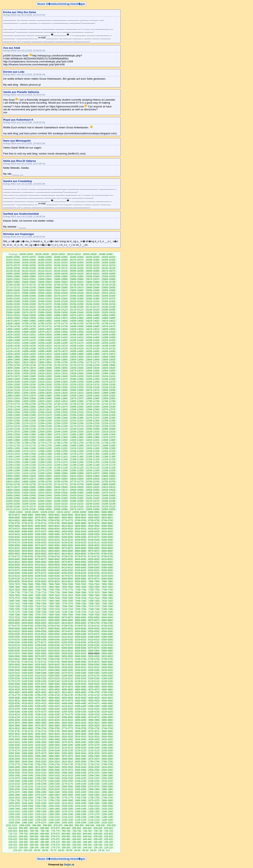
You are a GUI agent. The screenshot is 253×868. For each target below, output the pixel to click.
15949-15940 (92, 276)
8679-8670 (41, 559)
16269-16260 (29, 265)
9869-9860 (54, 518)
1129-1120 (81, 820)
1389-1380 (54, 812)
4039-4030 (41, 720)
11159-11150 (29, 468)
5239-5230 (41, 678)
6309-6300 (107, 640)
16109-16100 (61, 271)
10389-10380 (29, 498)
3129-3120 (81, 751)
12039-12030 (77, 432)
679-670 (55, 834)
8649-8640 (81, 559)
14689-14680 (92, 326)
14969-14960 (92, 315)
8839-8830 (41, 554)
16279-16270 (13, 265)
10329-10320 (13, 501)
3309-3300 (54, 745)
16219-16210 (108, 265)
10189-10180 (13, 507)
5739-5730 (14, 662)
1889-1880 (27, 795)
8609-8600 (27, 562)
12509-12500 (108, 412)
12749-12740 (61, 404)
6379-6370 (14, 640)
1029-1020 (107, 823)
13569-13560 (92, 371)
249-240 (87, 845)
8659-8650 (67, 559)
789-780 (45, 831)
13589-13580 (61, 371)
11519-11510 (13, 454)
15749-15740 (77, 285)
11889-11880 (92, 437)
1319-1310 (41, 814)
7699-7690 (67, 593)
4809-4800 (81, 692)
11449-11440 (13, 457)
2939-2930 (14, 759)
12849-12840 (13, 401)
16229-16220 (92, 265)
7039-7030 (94, 615)
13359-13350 (92, 379)
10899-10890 (108, 476)
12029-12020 (92, 432)
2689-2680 (27, 767)
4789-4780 (107, 692)
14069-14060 (77, 351)
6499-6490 (67, 634)
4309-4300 (107, 709)
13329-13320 (29, 382)
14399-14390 (108, 337)
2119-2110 (41, 787)
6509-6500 (54, 634)
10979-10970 (92, 473)
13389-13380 (45, 379)
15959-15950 (77, 276)
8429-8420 (54, 568)
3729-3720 (27, 731)
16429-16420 (108, 257)
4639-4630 (94, 698)
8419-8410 (67, 568)
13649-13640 (77, 368)
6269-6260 (54, 642)
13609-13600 (29, 371)
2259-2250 (67, 781)
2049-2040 (27, 789)
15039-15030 (92, 313)
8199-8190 (41, 576)
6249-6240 (81, 642)
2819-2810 (67, 762)
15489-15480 (45, 296)
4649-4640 (81, 698)
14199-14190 (92, 346)
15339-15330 (61, 301)
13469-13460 (29, 376)
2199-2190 (41, 784)
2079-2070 (94, 787)
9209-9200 (81, 540)
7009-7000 (27, 617)
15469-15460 (77, 296)
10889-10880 (13, 479)
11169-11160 (13, 468)
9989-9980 (107, 512)
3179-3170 (14, 751)
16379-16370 (77, 260)
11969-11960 (77, 434)
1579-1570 (14, 806)
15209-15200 (45, 307)
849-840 (87, 828)
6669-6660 (54, 629)
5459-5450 (67, 670)
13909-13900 (108, 357)
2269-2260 (54, 781)
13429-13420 (92, 376)
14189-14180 (108, 346)
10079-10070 (77, 509)
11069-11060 (61, 471)
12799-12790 (92, 401)
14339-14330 (92, 340)
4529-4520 (27, 703)
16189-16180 (45, 268)
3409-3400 (27, 742)
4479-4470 (94, 703)
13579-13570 (77, 371)
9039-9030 (94, 545)
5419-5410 (14, 673)
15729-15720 (108, 285)
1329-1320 (27, 814)
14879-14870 (13, 321)
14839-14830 (77, 321)
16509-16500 (90, 254)
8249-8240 (81, 573)
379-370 (55, 842)
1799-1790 (41, 798)
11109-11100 (108, 468)
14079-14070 (61, 351)
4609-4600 (27, 701)
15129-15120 (61, 310)
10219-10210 (77, 504)
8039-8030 (41, 581)
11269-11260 (77, 462)
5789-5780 (54, 659)
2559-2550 (94, 770)
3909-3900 (107, 723)
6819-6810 (67, 623)
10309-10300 (45, 501)
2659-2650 (67, 767)
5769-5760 (81, 659)
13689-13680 (13, 368)
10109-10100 (29, 509)
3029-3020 (107, 753)
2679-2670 (41, 767)
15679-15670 (77, 288)
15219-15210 (29, 307)
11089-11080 (29, 471)
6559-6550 (94, 631)
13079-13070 (92, 390)
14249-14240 (13, 346)
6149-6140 (107, 645)
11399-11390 (92, 457)
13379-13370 (61, 379)
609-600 (23, 837)
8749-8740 (54, 556)
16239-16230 (77, 265)
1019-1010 (11, 825)
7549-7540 (54, 598)
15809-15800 (92, 282)
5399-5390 (41, 673)
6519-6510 (41, 634)
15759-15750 (61, 285)
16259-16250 (45, 265)
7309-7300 (54, 606)
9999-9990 (94, 512)
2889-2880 (81, 759)
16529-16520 (58, 254)
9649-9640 (27, 526)
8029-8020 (54, 581)
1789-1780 (54, 798)
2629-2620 (107, 767)
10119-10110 (13, 509)
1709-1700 (54, 800)
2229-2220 (107, 781)
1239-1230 (41, 817)
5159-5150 (41, 681)
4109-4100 (54, 717)
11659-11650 (13, 448)
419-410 (13, 842)
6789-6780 (107, 623)
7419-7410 (14, 604)
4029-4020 (54, 720)
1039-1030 (94, 823)
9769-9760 (81, 520)
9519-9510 (94, 529)
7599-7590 (94, 595)
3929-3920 (81, 723)
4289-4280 (27, 712)
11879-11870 (108, 437)
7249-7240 (27, 609)
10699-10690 (92, 484)
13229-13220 (77, 385)
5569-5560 (27, 667)
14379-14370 (29, 340)
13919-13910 (92, 357)
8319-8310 (94, 570)
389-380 (45, 842)
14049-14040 (108, 351)
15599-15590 (92, 290)
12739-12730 (77, 404)
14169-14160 (29, 349)
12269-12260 (45, 423)
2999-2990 (41, 756)
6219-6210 (14, 645)
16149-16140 (108, 268)
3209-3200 (81, 748)
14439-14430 (45, 337)
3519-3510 (94, 737)
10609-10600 (13, 490)
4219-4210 (14, 715)
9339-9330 (14, 537)
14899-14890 (92, 318)
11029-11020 (13, 473)
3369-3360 (81, 742)
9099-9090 (14, 545)
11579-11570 (29, 451)
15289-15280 (29, 304)
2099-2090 (67, 787)
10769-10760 (92, 482)
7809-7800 (27, 590)
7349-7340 (107, 604)
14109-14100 (13, 351)
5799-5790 (41, 659)
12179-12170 (77, 426)
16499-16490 (106, 254)
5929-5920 (81, 654)
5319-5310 (41, 676)
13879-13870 (45, 360)
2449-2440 (27, 776)
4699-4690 (14, 698)
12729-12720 (92, 404)
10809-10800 (29, 482)
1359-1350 (94, 812)
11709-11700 (45, 446)
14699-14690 (77, 326)
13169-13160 (61, 387)
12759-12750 (45, 404)
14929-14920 (45, 318)
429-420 (109, 839)
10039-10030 (32, 512)
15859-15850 (13, 282)
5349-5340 (107, 673)
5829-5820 (107, 656)
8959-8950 (94, 548)
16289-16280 (108, 263)
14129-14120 (92, 349)
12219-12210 (13, 426)
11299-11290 (29, 462)
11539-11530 (92, 451)
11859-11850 (29, 440)
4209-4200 (27, 715)
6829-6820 (54, 623)
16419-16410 (13, 260)
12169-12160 (92, 426)
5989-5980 (107, 651)
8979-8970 (67, 548)
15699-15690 (45, 288)
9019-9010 (14, 548)
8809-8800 (81, 554)
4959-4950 (94, 687)
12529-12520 (77, 412)
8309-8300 (107, 570)
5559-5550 (41, 667)
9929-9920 (81, 515)
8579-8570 (67, 562)
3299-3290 (67, 745)
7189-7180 (107, 609)
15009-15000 (29, 315)
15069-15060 (45, 313)
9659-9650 (14, 526)
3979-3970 (14, 723)
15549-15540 (61, 293)
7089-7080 (27, 615)
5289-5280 (81, 676)
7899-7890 (14, 587)
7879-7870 (41, 587)
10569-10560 (77, 490)
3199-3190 (94, 748)
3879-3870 (41, 726)
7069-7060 (54, 615)
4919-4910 (41, 690)
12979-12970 (29, 396)
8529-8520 (27, 565)
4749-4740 (54, 695)
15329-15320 (77, 301)
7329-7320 (27, 606)
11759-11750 (77, 443)
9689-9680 (81, 523)
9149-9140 (54, 543)
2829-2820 (54, 762)
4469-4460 (107, 703)
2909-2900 (54, 759)
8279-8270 (41, 573)
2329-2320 (81, 778)
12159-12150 (108, 426)
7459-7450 (67, 601)
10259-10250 (13, 504)
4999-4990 (41, 687)
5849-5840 (81, 656)
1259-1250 (14, 817)
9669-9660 (107, 523)
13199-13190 (13, 387)
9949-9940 (54, 515)
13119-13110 (29, 390)
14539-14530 (108, 332)
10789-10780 (61, 482)
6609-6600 (27, 631)
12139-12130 (29, 429)
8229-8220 (107, 573)
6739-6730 (67, 626)
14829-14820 (92, 321)
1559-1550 (41, 806)
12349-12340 (29, 421)
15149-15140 (29, 310)
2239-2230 (94, 781)
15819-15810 (77, 282)
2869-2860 (107, 759)
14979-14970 (77, 315)
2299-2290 (14, 781)
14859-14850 (45, 321)
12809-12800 (77, 401)
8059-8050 (14, 581)
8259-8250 (67, 573)
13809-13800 (45, 362)
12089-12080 (108, 429)
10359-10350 (77, 498)
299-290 (34, 845)
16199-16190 (29, 268)
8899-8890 (67, 551)
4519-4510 (41, 703)
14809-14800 (13, 324)
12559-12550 (29, 412)
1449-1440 (81, 809)
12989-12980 (13, 396)
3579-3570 (14, 737)
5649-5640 (27, 665)
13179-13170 (45, 387)
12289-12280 (13, 423)
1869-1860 (54, 795)
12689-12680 (45, 407)
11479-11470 (77, 454)
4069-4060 (107, 717)
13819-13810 (29, 362)
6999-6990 (41, 617)
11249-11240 (108, 462)
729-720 (109, 831)
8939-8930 (14, 551)
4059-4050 (14, 720)
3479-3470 (41, 739)
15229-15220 (13, 307)
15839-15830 (45, 282)
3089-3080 (27, 753)
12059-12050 (45, 432)
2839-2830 (41, 762)
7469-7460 (54, 601)
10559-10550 (92, 490)
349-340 (87, 842)
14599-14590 (13, 332)
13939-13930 (61, 357)
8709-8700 (107, 556)
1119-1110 (94, 820)
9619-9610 (67, 526)
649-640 (87, 834)
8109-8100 (54, 579)
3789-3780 (54, 728)
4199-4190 (41, 715)
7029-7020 (107, 615)
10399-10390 (13, 498)
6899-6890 (67, 620)
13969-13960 (13, 357)
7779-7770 (67, 590)
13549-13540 (13, 373)
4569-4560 (81, 701)
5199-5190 (94, 678)
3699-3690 (67, 731)
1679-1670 (94, 800)
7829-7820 (107, 587)
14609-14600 (108, 329)
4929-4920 (27, 690)
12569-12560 (13, 412)
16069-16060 (13, 274)
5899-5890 (14, 656)
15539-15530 (77, 293)
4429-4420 (54, 706)
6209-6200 (27, 645)
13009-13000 (92, 393)
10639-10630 (77, 487)
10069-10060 (92, 509)
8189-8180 (54, 576)
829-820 (109, 828)
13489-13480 (108, 373)
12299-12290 (108, 421)
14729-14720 (29, 326)
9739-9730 (14, 523)
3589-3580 (107, 734)
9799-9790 (41, 520)
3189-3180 (107, 748)
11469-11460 (92, 454)
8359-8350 (41, 570)
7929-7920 (81, 584)
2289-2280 (27, 781)
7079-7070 (41, 615)
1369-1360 (81, 812)
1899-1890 (14, 795)
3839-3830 (94, 726)
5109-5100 (107, 681)
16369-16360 (92, 260)
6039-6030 (41, 651)
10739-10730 (29, 484)
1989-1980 (107, 789)
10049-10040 (16, 512)
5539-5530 (67, 667)
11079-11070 (45, 471)
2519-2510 (41, 773)
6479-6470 (94, 634)
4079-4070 (94, 717)
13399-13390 (29, 379)
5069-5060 (54, 684)
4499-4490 (67, 703)
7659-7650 (14, 595)
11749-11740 (92, 443)
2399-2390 (94, 776)
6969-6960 (81, 617)
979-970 (58, 825)
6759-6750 (41, 626)
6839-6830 (41, 623)
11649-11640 (29, 448)
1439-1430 (94, 809)
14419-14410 (77, 337)
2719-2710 (94, 764)
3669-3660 (107, 731)
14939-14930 (29, 318)
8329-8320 (81, 570)
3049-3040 (81, 753)
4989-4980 (54, 687)
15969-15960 (61, 276)
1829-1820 (107, 795)
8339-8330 (67, 570)
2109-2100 (54, 787)
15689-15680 (61, 288)
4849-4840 (27, 692)
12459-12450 (77, 415)
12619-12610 (45, 410)
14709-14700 (61, 326)
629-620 (109, 834)
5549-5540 (54, 667)
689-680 (45, 834)
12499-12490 (13, 415)
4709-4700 (107, 695)
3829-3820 (107, 726)
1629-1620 (54, 803)
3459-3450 (67, 739)
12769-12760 (29, 404)
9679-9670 (94, 523)
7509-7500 (107, 598)
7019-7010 (14, 617)
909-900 (23, 828)
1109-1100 (107, 820)
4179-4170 (67, 715)
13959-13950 (29, 357)
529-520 (109, 837)
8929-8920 (27, 551)
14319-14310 (13, 343)
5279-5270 (94, 676)
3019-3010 (14, 756)
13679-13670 (29, 368)
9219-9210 (67, 540)
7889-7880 (27, 587)
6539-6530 (14, 634)
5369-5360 (81, 673)
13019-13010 (77, 393)
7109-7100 (107, 612)
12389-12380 (77, 418)
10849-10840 (77, 479)
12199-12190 (45, 426)
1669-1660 (107, 800)
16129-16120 (29, 271)
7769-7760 (81, 590)
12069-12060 (29, 432)
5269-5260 (107, 676)
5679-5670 (94, 662)
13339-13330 (13, 382)
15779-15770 (29, 285)
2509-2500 (54, 773)
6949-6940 (107, 617)
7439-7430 (94, 601)
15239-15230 (108, 304)
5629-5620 (54, 665)
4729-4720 (81, 695)
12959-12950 (61, 396)
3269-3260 (107, 745)
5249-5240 (27, 678)
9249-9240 (27, 540)
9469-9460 (54, 532)
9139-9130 (67, 543)
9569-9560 (27, 529)
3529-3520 (81, 737)
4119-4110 (41, 717)
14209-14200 (77, 346)
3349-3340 (107, 742)
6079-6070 (94, 648)
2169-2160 (81, 784)
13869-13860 (61, 360)
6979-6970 (67, 617)
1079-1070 (41, 823)
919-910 (13, 828)
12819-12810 (61, 401)
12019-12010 (108, 432)
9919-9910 (94, 515)
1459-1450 (67, 809)
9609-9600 (81, 526)
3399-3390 (41, 742)
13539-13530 (29, 373)
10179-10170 (29, 507)
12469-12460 (61, 415)
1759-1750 (94, 798)
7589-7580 (107, 595)
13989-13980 (92, 354)
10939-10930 (45, 476)
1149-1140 (54, 820)
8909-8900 (54, 551)
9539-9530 (67, 529)
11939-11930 (13, 437)
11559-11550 (61, 451)
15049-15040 (77, 313)
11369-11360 (29, 459)
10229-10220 (61, 504)
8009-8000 (81, 581)
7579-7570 (14, 598)
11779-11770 (45, 443)
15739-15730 (92, 285)
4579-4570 (67, 701)
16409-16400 (29, 260)
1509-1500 (107, 806)
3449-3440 (81, 739)
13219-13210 (92, 385)
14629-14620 (77, 329)
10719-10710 (61, 484)
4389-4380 (107, 706)
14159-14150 (45, 349)
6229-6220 (107, 642)
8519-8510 (41, 565)
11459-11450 (108, 454)
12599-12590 (77, 410)
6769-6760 (27, 626)
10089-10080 (61, 509)
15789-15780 (13, 285)
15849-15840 (29, 282)
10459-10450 (29, 495)
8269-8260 (54, 573)
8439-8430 (41, 568)
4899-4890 (67, 690)
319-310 (13, 845)
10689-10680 (108, 484)
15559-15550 (45, 293)
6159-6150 (94, 645)
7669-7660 (107, 593)
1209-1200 (81, 817)
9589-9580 (107, 526)
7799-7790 (41, 590)
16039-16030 (61, 274)
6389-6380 (107, 637)
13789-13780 (77, 362)
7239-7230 (41, 609)
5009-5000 (27, 687)
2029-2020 (54, 789)
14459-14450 (13, 337)
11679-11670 (92, 446)
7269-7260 (107, 606)
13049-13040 (29, 393)
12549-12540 (45, 412)
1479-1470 (41, 809)
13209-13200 (108, 385)
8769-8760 (27, 556)
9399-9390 (41, 534)
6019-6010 (67, 651)
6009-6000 (81, 651)
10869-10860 (45, 479)
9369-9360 (81, 534)
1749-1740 (107, 798)
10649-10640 (61, 487)
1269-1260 (107, 814)
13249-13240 (45, 385)
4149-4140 (107, 715)
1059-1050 (67, 823)
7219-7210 (67, 609)
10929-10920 (61, 476)
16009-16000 (108, 274)
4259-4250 (67, 712)
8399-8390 (94, 568)
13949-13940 (45, 357)
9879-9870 (41, 518)
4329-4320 (81, 709)
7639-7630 (41, 595)
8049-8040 (27, 581)
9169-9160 (27, 543)
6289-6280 (27, 642)
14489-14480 (77, 335)
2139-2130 (14, 787)
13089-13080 (77, 390)
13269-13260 (13, 385)
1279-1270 (94, 814)
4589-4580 (54, 701)
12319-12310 (77, 421)
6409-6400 (81, 637)
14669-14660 (13, 329)
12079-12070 (13, 432)
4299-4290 (14, 712)
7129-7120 (81, 612)
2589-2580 (54, 770)
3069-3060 (54, 753)
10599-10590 (29, 490)
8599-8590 (41, 562)
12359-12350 (13, 421)
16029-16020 (77, 274)
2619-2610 (14, 770)
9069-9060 (54, 545)
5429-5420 (107, 670)
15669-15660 (92, 288)
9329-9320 (27, 537)
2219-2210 (14, 784)
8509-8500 (54, 565)
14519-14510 (29, 335)
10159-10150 (61, 507)
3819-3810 (14, 728)
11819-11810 (92, 440)
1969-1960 (27, 792)
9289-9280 (81, 537)
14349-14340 (77, 340)
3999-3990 (94, 720)
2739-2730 (67, 764)
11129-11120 (77, 468)
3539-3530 (67, 737)
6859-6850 (14, 623)
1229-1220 (54, 817)
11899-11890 (77, 437)
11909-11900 (61, 437)
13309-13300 (61, 382)
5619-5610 (67, 665)
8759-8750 (41, 556)
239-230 (98, 845)
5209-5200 (81, 678)
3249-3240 (27, 748)
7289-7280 (81, 606)
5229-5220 (54, 678)
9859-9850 (67, 518)
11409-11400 (77, 457)
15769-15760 (45, 285)
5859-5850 (67, 656)
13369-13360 (77, 379)
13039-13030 (45, 393)
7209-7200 (81, 609)
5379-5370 (67, 673)
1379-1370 (67, 812)
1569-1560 (27, 806)
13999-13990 (77, 354)
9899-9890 (14, 518)
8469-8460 (107, 565)
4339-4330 (67, 709)
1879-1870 (41, 795)
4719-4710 (94, 695)
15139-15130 (45, 310)
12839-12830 (29, 401)
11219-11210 (45, 465)
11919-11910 (45, 437)
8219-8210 (14, 576)
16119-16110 (45, 271)
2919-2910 (41, 759)
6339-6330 (67, 640)
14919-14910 (61, 318)
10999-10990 (61, 473)
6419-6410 (67, 637)
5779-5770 (67, 659)
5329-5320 (27, 676)
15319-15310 (92, 301)
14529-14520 (13, 335)
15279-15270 (45, 304)
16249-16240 (61, 265)
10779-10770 (77, 482)
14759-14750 (92, 324)
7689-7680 (81, 593)
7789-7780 (54, 590)
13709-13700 (92, 365)
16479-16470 (29, 257)
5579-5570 (14, 667)
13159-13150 (77, 387)
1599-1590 (94, 803)
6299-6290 (14, 642)
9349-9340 (107, 534)
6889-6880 (81, 620)
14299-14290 (45, 343)
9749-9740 (107, 520)
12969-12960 (45, 396)
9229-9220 (54, 540)
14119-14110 (108, 349)
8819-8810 (67, 554)
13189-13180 (29, 387)
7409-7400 (27, 604)
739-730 (98, 831)
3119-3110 (94, 751)
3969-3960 (27, 723)
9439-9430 (94, 532)
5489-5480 (27, 670)
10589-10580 (45, 490)
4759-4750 (41, 695)
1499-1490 (14, 809)
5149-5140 (54, 681)
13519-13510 (61, 373)
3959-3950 (41, 723)
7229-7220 (54, 609)
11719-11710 (29, 446)
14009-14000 (61, 354)
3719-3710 (41, 731)
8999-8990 (41, 548)
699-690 (34, 834)
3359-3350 (94, 742)
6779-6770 (14, 626)
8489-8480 (81, 565)
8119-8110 (41, 579)
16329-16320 (45, 263)
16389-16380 (61, 260)
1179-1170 (14, 820)
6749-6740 (54, 626)
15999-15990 (13, 276)
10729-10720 (45, 484)
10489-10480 (92, 493)
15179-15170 (92, 307)
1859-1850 (67, 795)
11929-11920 (29, 437)
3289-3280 (81, 745)
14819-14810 (108, 321)
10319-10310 (29, 501)
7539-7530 (67, 598)
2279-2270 (41, 781)
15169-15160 (108, 307)
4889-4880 (81, 690)
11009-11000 (45, 473)
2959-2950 (94, 756)
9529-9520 (81, 529)
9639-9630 (41, 526)
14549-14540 (92, 332)
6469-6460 (107, 634)
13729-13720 (61, 365)
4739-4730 (67, 695)
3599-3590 (94, 734)
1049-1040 (81, 823)
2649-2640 (81, 767)
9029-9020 (107, 545)
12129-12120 (45, 429)
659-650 (77, 834)
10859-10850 (61, 479)
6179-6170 (67, 645)
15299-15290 (13, 304)
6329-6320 (81, 640)
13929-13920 (77, 357)
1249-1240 (27, 817)
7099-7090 (14, 615)
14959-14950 (108, 315)
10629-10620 (92, 487)
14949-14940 (13, 318)
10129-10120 (108, 507)
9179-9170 (14, 543)
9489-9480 (27, 532)
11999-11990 (29, 434)
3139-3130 (67, 751)
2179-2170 (67, 784)
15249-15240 (92, 304)
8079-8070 (94, 579)
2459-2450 (14, 776)
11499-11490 (45, 454)
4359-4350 (41, 709)
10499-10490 (77, 493)
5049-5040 (81, 684)
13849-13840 (92, 360)
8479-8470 (94, 565)
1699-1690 (67, 800)
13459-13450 (45, 376)
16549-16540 (26, 254)
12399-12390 (61, 418)
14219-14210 (61, 346)
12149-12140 (13, 429)
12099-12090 (92, 429)
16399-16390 (45, 260)
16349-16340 (13, 263)
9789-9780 (54, 520)
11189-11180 (92, 465)
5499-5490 (14, 670)
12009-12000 (13, 434)
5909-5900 (107, 654)
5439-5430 (94, 670)
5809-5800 (27, 659)
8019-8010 (67, 581)
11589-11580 (13, 451)
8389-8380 (107, 568)
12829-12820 (45, 401)
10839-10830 (92, 479)
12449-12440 (92, 415)
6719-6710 (94, 626)
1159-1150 (41, 820)
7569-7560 (27, 598)
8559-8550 (94, 562)
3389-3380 (54, 742)
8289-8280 (27, 573)
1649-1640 (27, 803)
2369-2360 (27, 778)
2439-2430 (41, 776)
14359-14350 (61, 340)
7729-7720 (27, 593)
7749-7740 (107, 590)
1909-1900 (107, 792)
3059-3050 (67, 753)
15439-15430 (13, 299)
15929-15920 (13, 279)
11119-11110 (92, 468)
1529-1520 (81, 806)
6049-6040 (27, 651)
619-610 (13, 837)
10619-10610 (108, 487)
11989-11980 (45, 434)
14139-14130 (77, 349)
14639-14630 (61, 329)
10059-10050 (108, 509)
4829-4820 (54, 692)
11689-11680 (77, 446)
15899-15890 (61, 279)
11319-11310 (108, 459)
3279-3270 (94, 745)
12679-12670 (61, 407)
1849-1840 (81, 795)
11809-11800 (108, 440)
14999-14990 (45, 315)
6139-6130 (14, 648)
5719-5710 (41, 662)
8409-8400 (81, 568)
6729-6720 (81, 626)
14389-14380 (13, 340)
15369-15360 (13, 301)
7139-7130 (67, 612)
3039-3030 (94, 753)
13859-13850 (77, 360)
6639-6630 (94, 629)
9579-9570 (14, 529)
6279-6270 (41, 642)
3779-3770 (67, 728)
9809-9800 (27, 520)
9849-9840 (81, 518)
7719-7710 (41, 593)
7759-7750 (94, 590)
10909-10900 (92, 476)
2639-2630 (94, 767)
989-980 (47, 825)
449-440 (87, 839)
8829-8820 (54, 554)
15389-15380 (92, 299)
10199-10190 (108, 504)
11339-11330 (77, 459)
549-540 (87, 837)
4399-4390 (94, 706)
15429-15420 (29, 299)
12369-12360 (108, 418)
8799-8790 (94, 554)
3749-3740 (107, 728)
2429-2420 (54, 776)
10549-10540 (108, 490)
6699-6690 (14, 629)
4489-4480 (81, 703)
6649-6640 (81, 629)
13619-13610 (13, 371)
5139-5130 (67, 681)
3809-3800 (27, 728)
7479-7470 (41, 601)
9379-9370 (67, 534)
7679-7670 (94, 593)
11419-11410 (61, 457)
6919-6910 (41, 620)
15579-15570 (13, 293)
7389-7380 (54, 604)
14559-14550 (77, 332)
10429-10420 (77, 495)
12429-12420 (13, 418)
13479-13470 (13, 376)
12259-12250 (61, 423)
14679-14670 (108, 326)
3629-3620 (54, 734)
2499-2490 (67, 773)
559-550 (77, 837)
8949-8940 (107, 548)
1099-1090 (14, 823)
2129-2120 (27, 787)
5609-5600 (81, 665)
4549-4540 (107, 701)
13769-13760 (108, 362)
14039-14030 (13, 354)
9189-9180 (107, 540)
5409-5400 (27, 673)
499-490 (34, 839)
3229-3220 (54, 748)
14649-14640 (45, 329)
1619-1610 (67, 803)
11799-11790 (13, 443)
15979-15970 (45, 276)
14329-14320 (108, 340)
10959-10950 (13, 476)
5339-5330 (14, 676)
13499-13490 (92, 373)
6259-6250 (67, 642)
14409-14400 (92, 337)
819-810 (13, 831)
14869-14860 (29, 321)
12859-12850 (108, 398)
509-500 (23, 839)
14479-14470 (92, 335)
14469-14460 (108, 335)
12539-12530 (61, 412)
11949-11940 (108, 434)
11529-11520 (108, 451)
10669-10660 (29, 487)
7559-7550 (41, 598)
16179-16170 (61, 268)
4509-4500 (54, 703)
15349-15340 (45, 301)
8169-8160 (81, 576)
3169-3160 (27, 751)
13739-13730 (45, 365)
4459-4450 (14, 706)
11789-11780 (29, 443)
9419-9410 (14, 534)
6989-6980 (54, 617)
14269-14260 (92, 343)
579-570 (55, 837)
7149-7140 (54, 612)
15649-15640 (13, 290)
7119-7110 (94, 612)
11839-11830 (61, 440)
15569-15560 (29, 293)
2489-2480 (81, 773)
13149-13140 (92, 387)
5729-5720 (27, 662)
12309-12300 (92, 421)
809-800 (23, 831)
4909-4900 (54, 690)
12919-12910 (13, 398)
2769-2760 (27, 764)
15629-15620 (45, 290)
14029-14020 (29, 354)
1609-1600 (81, 803)
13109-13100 (45, 390)
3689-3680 (81, 731)
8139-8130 (14, 579)
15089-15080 (13, 313)
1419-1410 (14, 812)
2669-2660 (54, 767)
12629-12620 (29, 410)
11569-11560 (45, 451)
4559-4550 (94, 701)
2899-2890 (67, 759)
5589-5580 (107, 665)
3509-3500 (107, 737)
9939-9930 (67, 515)
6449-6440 (27, 637)
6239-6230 (94, 642)
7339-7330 (14, 606)
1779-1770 (67, 798)
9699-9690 (67, 523)
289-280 (45, 845)
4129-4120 (27, 717)
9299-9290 (67, 537)
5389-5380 (54, 673)
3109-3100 (107, 751)
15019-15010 (13, 315)
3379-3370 (67, 742)
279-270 (55, 845)
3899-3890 (14, 726)
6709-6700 (107, 626)
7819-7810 (14, 590)
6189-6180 (54, 645)
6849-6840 (27, 623)
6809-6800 (81, 623)
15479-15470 (61, 296)
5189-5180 (107, 678)
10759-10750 (108, 482)
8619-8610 (14, 562)
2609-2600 (27, 770)
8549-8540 (107, 562)
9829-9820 (107, 518)
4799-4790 (94, 692)
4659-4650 (67, 698)
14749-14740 (108, 324)
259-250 (77, 845)
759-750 (77, 831)
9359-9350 (94, 534)
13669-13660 (45, 368)
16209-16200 (13, 268)
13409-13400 (13, 379)
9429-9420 (107, 532)
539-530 (98, 837)
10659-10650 (45, 487)
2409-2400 (81, 776)
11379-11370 (13, 459)
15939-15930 (108, 276)
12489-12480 (29, 415)
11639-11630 (45, 448)
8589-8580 (54, 562)
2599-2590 (41, 770)
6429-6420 (54, 637)
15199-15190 (61, 307)
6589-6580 (54, 631)
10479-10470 (108, 493)
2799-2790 (94, 762)
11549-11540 (77, 451)
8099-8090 (67, 579)
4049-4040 (27, 720)
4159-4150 (94, 715)
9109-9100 (107, 543)
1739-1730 (14, 800)
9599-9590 (94, 526)
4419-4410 (67, 706)
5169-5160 (27, 681)
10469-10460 (13, 495)
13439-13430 (77, 376)
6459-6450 (14, 637)
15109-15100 (92, 310)
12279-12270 (29, 423)
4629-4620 (107, 698)
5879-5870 (41, 656)
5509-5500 (107, 667)
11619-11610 (77, 448)
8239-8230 (94, 573)
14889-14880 (108, 318)
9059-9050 (67, 545)
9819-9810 (14, 520)
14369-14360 (45, 340)
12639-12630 (13, 410)
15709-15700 (29, 288)
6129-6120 (27, 648)
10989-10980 (77, 473)
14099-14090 (29, 351)
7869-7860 (54, 587)
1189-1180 (107, 817)
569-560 (66, 837)
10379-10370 (45, 498)
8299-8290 (14, 573)
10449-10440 (45, 495)
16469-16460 (45, 257)
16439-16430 (92, 257)
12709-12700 (13, 407)
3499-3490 (14, 739)
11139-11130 (61, 468)
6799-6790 (94, 623)
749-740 (87, 831)
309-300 (23, 845)
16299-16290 (92, 263)
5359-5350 (94, 673)
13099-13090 (61, 390)
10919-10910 (77, 476)
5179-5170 (14, 681)
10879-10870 (29, 479)
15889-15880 (77, 279)
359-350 (77, 842)
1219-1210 (67, 817)
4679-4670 (41, 698)
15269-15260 (61, 304)
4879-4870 (94, 690)
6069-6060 (107, 648)
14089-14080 (45, 351)
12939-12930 (92, 396)
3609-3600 (81, 734)
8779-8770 (14, 556)
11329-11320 (92, 459)
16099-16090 (77, 271)
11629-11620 (61, 448)
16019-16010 (92, 274)
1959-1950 (41, 792)
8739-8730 (67, 556)
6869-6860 (107, 620)
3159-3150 (41, 751)
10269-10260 (108, 501)
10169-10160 (45, 507)
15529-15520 (92, 293)
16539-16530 (42, 254)
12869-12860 (92, 398)
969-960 (69, 825)
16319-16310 (61, 263)
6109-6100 (54, 648)
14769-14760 (77, 324)
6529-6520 (27, 634)
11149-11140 (45, 468)
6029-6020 (54, 651)
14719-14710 (45, 326)
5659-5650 (14, 665)
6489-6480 (81, 634)
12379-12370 (92, 418)
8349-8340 (54, 570)
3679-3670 (94, 731)
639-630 (98, 834)
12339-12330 (45, 421)
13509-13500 (77, 373)
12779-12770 (13, 404)
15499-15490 (29, 296)
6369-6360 (27, 640)
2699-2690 (14, 767)
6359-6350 (41, 640)
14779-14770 (61, 324)
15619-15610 (61, 290)
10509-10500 (61, 493)
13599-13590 (45, 371)
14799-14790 (29, 324)
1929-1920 (81, 792)
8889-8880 (81, 551)
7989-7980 (107, 581)
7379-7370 (67, 604)
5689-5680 (81, 662)
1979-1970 (14, 792)
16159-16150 (92, 268)
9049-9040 (81, 545)
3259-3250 (14, 748)
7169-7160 (27, 612)
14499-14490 (61, 335)
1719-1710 (41, 800)
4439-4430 (41, 706)
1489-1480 (27, 809)
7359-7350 (94, 604)
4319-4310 (94, 709)
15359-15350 (29, 301)
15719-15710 (13, 288)
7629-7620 (54, 595)
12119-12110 (61, 429)
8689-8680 (27, 559)
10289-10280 (77, 501)
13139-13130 (108, 387)
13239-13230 (61, 385)
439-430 (98, 839)
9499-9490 (14, 532)
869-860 (66, 828)
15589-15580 (108, 290)
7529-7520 (81, 598)
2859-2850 (14, 762)
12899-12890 (45, 398)
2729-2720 (81, 764)
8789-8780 (107, 554)
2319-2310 (94, 778)
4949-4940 (107, 687)
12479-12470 (45, 415)
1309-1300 (54, 814)
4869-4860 (107, 690)
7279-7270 (94, 606)
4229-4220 (107, 712)
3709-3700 (54, 731)
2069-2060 (107, 787)
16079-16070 (108, 271)
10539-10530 (13, 493)
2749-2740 (54, 764)
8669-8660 (54, 559)
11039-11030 (108, 471)
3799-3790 (41, 728)
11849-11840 (45, 440)
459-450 (77, 839)
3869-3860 (54, 726)
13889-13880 (29, 360)
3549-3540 (54, 737)
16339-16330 (29, 263)
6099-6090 (67, 648)
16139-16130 (13, 271)
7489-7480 (27, 601)
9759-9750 (94, 520)
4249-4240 (81, 712)
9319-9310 (41, 537)
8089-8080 (81, 579)
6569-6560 (81, 631)
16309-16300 (77, 263)
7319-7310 (41, 606)
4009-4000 (81, 720)
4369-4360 (27, 709)
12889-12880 (61, 398)
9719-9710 (41, 523)
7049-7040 (81, 615)
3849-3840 (81, 726)
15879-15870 (92, 279)
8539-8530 (14, 565)
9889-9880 (27, 518)
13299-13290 (77, 382)
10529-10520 (29, 493)
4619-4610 (14, 701)
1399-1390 (41, 812)
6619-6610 (14, 631)
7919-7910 (94, 584)
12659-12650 (92, 407)
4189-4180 (54, 715)
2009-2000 (81, 789)
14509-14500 (45, 335)
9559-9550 (41, 529)
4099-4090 (67, 717)
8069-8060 (107, 579)
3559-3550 (41, 737)
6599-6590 (41, 631)
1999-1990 (94, 789)
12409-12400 (45, 418)
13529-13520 (45, 373)
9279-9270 (94, 537)
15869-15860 (108, 279)
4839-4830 (41, 692)
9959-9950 (41, 515)
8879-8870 (94, 551)
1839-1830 (94, 795)
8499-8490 (67, 565)
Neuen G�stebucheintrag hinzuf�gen (61, 4)
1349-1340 (107, 812)
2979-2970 (67, 756)
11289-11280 (45, 462)
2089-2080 (81, 787)
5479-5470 (41, 670)
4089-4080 (81, 717)
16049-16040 (45, 274)
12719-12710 (108, 404)
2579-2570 (67, 770)
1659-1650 (14, 803)
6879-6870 (94, 620)
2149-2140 (107, 784)
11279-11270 (61, 462)
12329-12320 (61, 421)
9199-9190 (94, 540)
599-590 (34, 837)
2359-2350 (41, 778)
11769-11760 (61, 443)
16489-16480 (13, 257)
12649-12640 (108, 407)
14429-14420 (61, 337)
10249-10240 (29, 504)
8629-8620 (107, 559)
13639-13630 (92, 368)
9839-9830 (94, 518)
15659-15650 (108, 288)
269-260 (66, 845)
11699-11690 (61, 446)
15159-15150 (13, 310)
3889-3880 (27, 726)
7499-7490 (14, 601)
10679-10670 (13, 487)
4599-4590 (41, 701)
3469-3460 (54, 739)
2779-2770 (14, 764)
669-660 (66, 834)
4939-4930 (14, 690)
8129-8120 (27, 579)
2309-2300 (107, 778)
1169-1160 (27, 820)
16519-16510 (74, 254)
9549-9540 (54, 529)
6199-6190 (41, 645)
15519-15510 (108, 293)
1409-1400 (27, 812)
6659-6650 (67, 629)
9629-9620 (54, 526)
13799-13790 (61, 362)
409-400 (23, 842)
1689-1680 (81, 800)
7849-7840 (81, 587)
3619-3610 (67, 734)
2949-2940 (107, 756)
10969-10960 (108, 473)
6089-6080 (81, 648)
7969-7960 (27, 584)
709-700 (23, 834)
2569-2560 (81, 770)
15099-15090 (108, 310)
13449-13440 (61, 376)
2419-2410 (67, 776)
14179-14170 (13, 349)
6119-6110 (41, 648)
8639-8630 (94, 559)
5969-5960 (27, 654)
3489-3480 (27, 739)
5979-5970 (14, 654)
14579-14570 (45, 332)
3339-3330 (14, 745)
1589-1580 (107, 803)
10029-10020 (47, 512)
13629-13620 (108, 368)
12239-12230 (92, 423)
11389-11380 (108, 457)
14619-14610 (92, 329)
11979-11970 (61, 434)
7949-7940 (54, 584)
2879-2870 (94, 759)
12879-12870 (77, 398)
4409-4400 (81, 706)
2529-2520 (27, 773)
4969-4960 (81, 687)
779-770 (55, 831)
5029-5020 (107, 684)
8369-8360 (27, 570)
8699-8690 (14, 559)
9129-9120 (81, 543)
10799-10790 (45, 482)
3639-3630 (41, 734)
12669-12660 (77, 407)
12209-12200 (29, 426)
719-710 (13, 834)
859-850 (77, 828)
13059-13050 (13, 393)
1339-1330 (14, 814)
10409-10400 (108, 495)
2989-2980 (54, 756)
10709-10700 (77, 484)
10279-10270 (92, 501)
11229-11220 (29, 465)
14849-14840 (61, 321)
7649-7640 (27, 595)
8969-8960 (81, 548)
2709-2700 (107, 764)
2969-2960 (81, 756)
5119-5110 (94, 681)
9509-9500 (107, 529)
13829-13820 (13, 362)
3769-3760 (81, 728)
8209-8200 (27, 576)
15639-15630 (29, 290)
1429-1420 (107, 809)
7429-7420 (107, 601)
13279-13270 (108, 382)
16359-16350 (108, 260)
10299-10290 (61, 501)
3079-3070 (41, 753)
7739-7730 (14, 593)
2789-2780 (107, 762)
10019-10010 (63, 512)
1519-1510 (94, 806)
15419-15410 (45, 299)
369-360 (66, 842)
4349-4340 (54, 709)
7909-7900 (107, 584)
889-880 (45, 828)
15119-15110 (77, 310)
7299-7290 (67, 606)
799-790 (34, 831)
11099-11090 (13, 471)
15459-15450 (92, 296)
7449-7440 (81, 601)
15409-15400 (61, 299)
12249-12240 (77, 423)
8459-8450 (14, 568)
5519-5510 (94, 667)
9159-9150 (41, 543)
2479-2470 (94, 773)
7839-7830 (94, 587)
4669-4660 (54, 698)
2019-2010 (67, 789)
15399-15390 (77, 299)
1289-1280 (81, 814)
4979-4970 (67, 687)
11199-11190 (77, 465)
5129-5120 (81, 681)
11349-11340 (61, 459)
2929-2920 (27, 759)
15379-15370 (108, 299)
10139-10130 (92, 507)
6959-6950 (94, 617)
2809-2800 (81, 762)
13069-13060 (108, 390)
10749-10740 (13, 484)
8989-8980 (54, 548)
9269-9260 (107, 537)
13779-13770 (92, 362)
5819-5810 (14, 659)
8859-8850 (14, 554)
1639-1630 (41, 803)
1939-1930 (67, 792)
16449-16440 (77, 257)
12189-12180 (61, 426)
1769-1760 (81, 798)
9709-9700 (54, 523)
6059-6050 (14, 651)
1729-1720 (27, 800)
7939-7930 (67, 584)
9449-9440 (81, 532)
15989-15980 (29, 276)
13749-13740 (29, 365)
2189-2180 (54, 784)
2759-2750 (41, 764)
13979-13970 (108, 354)
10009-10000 (79, 512)
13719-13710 (77, 365)
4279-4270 (41, 712)
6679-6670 (41, 629)
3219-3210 (67, 748)
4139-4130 (14, 717)
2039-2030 (41, 789)
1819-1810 (14, 798)
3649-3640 (27, 734)
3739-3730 (14, 731)
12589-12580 (92, 410)
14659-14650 (29, 329)
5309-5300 (54, 676)
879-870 (55, 828)
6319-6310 (94, 640)
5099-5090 (14, 684)
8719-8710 (94, 556)
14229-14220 (45, 346)
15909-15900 (45, 279)
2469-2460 (107, 773)
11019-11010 (29, 473)
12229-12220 (108, 423)
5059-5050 (67, 684)
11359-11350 (45, 459)
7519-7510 (94, 598)
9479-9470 (41, 532)
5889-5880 (27, 656)
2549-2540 (107, 770)
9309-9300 (54, 537)
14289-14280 (61, 343)
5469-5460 (54, 670)
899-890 (34, 828)
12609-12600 (61, 410)
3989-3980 (107, 720)
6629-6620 (107, 629)
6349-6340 (54, 640)
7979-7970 (14, 584)
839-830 (98, 828)
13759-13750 (13, 365)
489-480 (45, 839)
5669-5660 (107, 662)
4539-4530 (14, 703)
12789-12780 (108, 401)
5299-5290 (67, 676)
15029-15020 (108, 313)
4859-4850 (14, 692)
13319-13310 (45, 382)
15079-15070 (29, 313)
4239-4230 (94, 712)
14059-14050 (92, 351)
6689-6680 (27, 629)
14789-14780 (45, 324)
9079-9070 (41, 545)
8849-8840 (27, 554)
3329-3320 (27, 745)
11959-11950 (92, 434)
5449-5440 (81, 670)
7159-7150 (41, 612)
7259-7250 (14, 609)
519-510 (13, 839)
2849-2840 (27, 762)
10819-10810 (13, 482)
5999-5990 (94, 651)
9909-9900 (107, 515)
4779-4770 (14, 695)
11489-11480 (61, 454)
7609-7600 (81, 595)
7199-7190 (94, 609)
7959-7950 (41, 584)
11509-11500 (29, 454)
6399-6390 (94, 637)
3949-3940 (54, 723)
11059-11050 (77, 471)
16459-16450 (61, 257)
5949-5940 (54, 654)
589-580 (45, 837)
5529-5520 (81, 667)
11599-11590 (108, 448)
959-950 (79, 825)
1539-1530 (67, 806)
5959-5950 (41, 654)
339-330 (98, 842)
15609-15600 (77, 290)
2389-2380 (107, 776)
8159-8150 (94, 576)
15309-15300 (108, 301)
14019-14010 (45, 354)
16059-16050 (29, 274)
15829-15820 (61, 282)
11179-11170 (108, 465)
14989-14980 (61, 315)
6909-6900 (54, 620)
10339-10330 (108, 498)
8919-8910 (41, 551)
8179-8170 (67, 576)
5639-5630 (41, 665)
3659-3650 (14, 734)
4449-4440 (27, 706)
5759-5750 (94, 659)
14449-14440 (29, 337)
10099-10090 (45, 509)
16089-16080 (92, 271)
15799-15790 (108, 282)
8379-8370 (14, 570)
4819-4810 (67, 692)
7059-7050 (67, 615)
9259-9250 (14, 540)
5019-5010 (14, 687)
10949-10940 (29, 476)
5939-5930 (67, 654)
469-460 (66, 839)
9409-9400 (27, 534)
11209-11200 (61, 465)
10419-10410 (92, 495)
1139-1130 (67, 820)
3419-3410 (14, 742)
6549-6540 (107, 631)
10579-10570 (61, 490)
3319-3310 (41, 745)
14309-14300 (29, 343)
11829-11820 (77, 440)
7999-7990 (94, 581)
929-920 (111, 825)
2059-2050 (14, 789)
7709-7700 (54, 593)
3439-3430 (94, 739)
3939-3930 (67, 723)
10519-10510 (45, 493)
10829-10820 (108, 479)
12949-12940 (77, 396)
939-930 (101, 825)
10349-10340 (92, 498)
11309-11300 (13, 462)
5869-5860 (54, 656)
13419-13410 (108, 376)
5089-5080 (27, 684)
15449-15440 (108, 296)
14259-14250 (108, 343)
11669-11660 (108, 446)
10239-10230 (45, 504)
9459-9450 (67, 532)
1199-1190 (94, 817)
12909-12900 (29, 398)
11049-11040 (92, 471)
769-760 (66, 831)
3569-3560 (27, 737)
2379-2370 (14, 778)
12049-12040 (61, 432)
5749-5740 (107, 659)
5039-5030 (94, 684)
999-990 (37, 825)
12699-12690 (29, 407)
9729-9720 (27, 523)
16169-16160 (77, 268)
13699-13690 (108, 365)
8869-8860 (107, 551)
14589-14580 (29, 332)
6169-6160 (81, 645)
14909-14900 (77, 318)
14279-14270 (77, 343)
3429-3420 (107, 739)
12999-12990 (108, 393)
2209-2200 (27, 784)
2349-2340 (54, 778)
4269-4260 (54, 712)
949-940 (90, 825)
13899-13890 (13, 360)
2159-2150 (94, 784)
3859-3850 (67, 726)
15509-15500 (13, 296)
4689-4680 (27, 698)
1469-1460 (54, 809)
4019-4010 (67, 720)
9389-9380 (54, 534)
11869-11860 (13, 440)
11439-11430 (29, 457)
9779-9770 (67, 520)
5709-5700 (54, 662)
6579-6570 (67, 631)
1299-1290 (67, 814)
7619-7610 (67, 595)
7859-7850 (67, 587)
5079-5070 (41, 684)
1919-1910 (94, 792)
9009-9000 (27, 548)
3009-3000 (27, 756)
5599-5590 (94, 665)
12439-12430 (108, 415)
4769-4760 (27, 695)
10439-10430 (61, 495)
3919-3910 (94, 723)
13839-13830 (108, 360)
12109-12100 (77, 429)
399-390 (34, 842)
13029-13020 (61, 393)
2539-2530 (14, 773)
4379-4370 (14, 709)
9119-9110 (94, 543)
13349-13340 (108, 379)
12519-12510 (92, 412)
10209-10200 (92, 504)
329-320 (109, 842)
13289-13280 (92, 382)
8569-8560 (81, 562)
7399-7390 (41, 604)
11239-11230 (13, 465)
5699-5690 (67, 662)
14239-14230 (29, 346)
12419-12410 (29, 418)
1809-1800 (27, 798)
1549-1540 (54, 806)
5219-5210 (67, 678)
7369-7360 (81, 604)
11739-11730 (108, 443)
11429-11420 (45, 457)
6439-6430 (41, 637)
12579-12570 (108, 410)
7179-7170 (14, 612)
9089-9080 (27, 545)
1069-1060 (54, 823)
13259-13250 (29, 385)
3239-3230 (41, 748)
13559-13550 (108, 371)
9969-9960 (27, 515)
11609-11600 (92, 448)
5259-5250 (14, 678)
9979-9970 (14, 515)
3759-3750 (94, 728)
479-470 (55, 839)
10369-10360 (61, 498)
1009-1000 (25, 825)
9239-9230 (41, 540)
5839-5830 (94, 656)
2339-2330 (67, 778)
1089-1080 (27, 823)
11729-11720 (13, 446)
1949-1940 (54, 792)
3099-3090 (14, 753)
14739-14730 (13, 326)
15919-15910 (29, 279)
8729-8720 (81, 556)
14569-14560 (61, 332)
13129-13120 (13, 390)
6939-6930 (14, 620)
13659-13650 (61, 368)
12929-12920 (108, 396)
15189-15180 (77, 307)
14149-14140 (61, 349)
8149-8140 (107, 576)
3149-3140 (54, 751)
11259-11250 (92, 462)
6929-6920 (27, 620)
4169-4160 (81, 715)
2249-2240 (81, 781)
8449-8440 (27, 568)
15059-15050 (61, 313)
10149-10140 (77, 507)
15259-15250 (77, 304)
